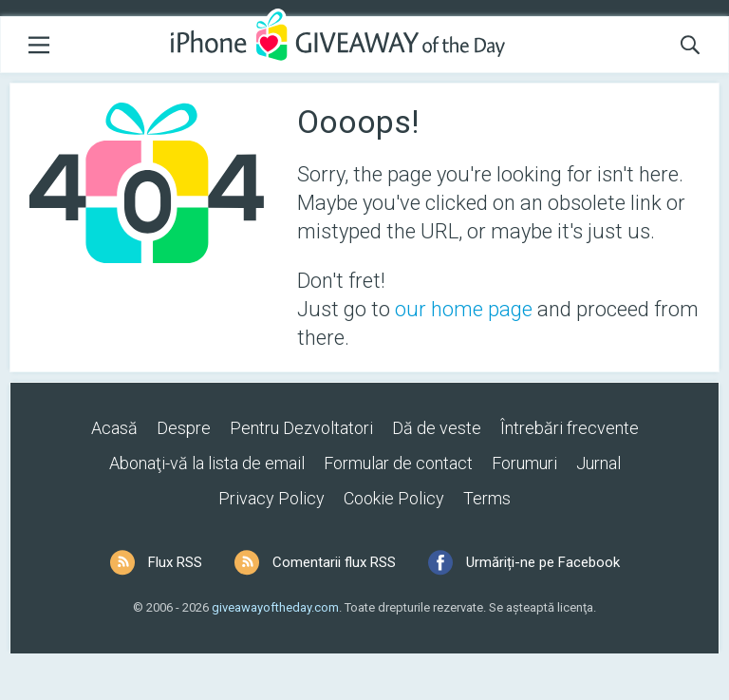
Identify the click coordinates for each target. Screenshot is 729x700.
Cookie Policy (394, 498)
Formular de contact (398, 463)
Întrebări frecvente (570, 428)
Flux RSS (175, 562)
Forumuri (524, 463)
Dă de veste (437, 428)
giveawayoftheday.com (275, 607)
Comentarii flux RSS (334, 562)
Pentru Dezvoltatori (301, 428)
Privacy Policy (271, 498)
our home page (464, 309)
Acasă (114, 428)
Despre (184, 428)
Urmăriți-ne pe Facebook (543, 562)
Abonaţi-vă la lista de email (207, 463)
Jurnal (598, 463)
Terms (487, 498)
